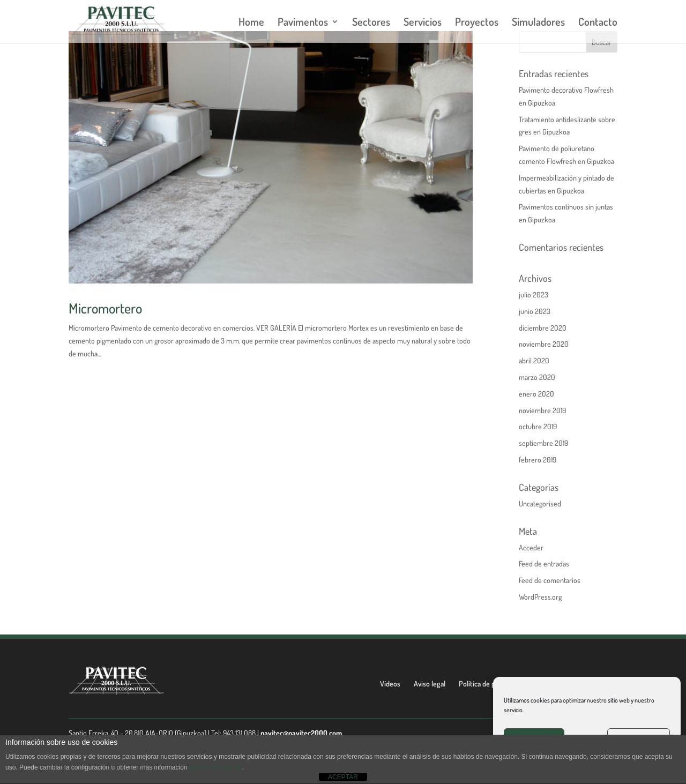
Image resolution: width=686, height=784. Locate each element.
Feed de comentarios (550, 580)
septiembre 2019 (543, 443)
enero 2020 (536, 394)
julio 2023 (534, 294)
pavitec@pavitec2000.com (301, 733)
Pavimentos (303, 23)
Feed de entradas (544, 563)
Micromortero (105, 308)
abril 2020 (534, 360)
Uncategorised (540, 503)
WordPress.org (540, 597)
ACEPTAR (343, 777)
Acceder (531, 547)
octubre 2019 (538, 426)
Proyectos (477, 23)
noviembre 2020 (544, 344)
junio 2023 (535, 311)
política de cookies (216, 767)
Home (251, 23)
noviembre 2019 (542, 410)
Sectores (371, 23)
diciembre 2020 (543, 328)
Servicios (423, 23)
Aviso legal (430, 684)
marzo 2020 (537, 377)
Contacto (598, 23)
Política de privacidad (490, 684)
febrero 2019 (538, 460)
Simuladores (538, 23)
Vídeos (390, 684)
